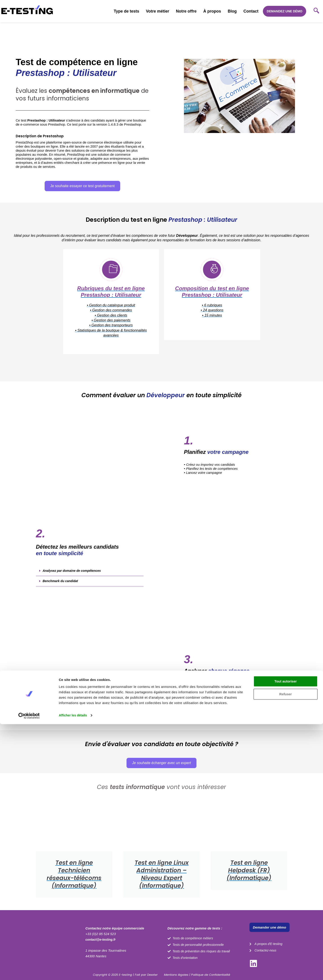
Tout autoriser (286, 937)
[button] (90, 578)
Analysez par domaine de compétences (74, 578)
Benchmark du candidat (62, 588)
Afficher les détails (74, 971)
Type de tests (127, 11)
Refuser (286, 950)
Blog (232, 11)
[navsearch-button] (316, 11)
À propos (212, 11)
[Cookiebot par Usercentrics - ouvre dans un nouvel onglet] (29, 971)
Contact (251, 11)
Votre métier (158, 11)
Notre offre (186, 11)
